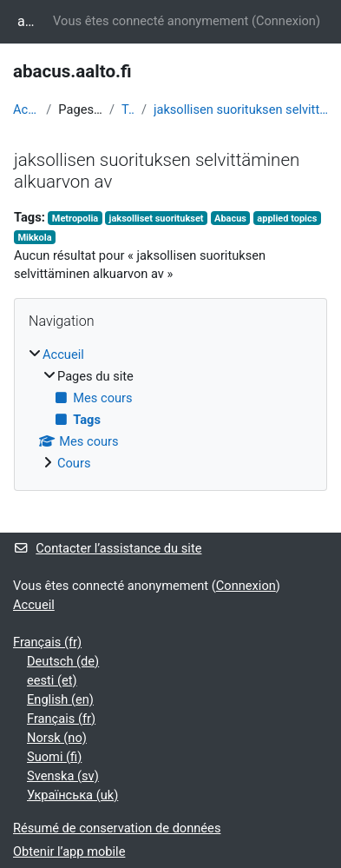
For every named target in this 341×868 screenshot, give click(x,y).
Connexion (286, 21)
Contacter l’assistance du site (107, 548)
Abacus (230, 219)
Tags (128, 109)
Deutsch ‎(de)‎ (63, 661)
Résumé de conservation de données (117, 828)
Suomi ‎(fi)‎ (54, 757)
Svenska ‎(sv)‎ (63, 776)
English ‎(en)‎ (60, 699)
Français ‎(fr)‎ (47, 642)
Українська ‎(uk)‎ (72, 795)
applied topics (287, 219)
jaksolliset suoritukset (157, 219)
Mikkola (34, 238)
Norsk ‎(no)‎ (57, 738)
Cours (74, 463)
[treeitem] (170, 410)
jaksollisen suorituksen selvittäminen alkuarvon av (241, 109)
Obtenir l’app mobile (69, 851)
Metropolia (75, 219)
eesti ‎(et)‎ (52, 680)
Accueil (26, 109)
